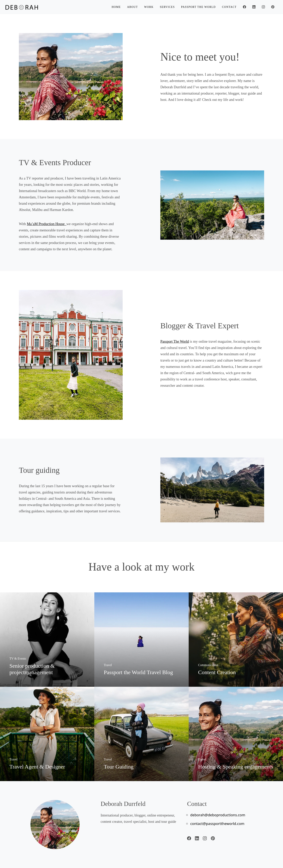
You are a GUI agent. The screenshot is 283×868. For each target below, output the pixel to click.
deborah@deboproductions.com (218, 815)
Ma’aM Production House (47, 224)
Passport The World (175, 341)
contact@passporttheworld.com (217, 823)
